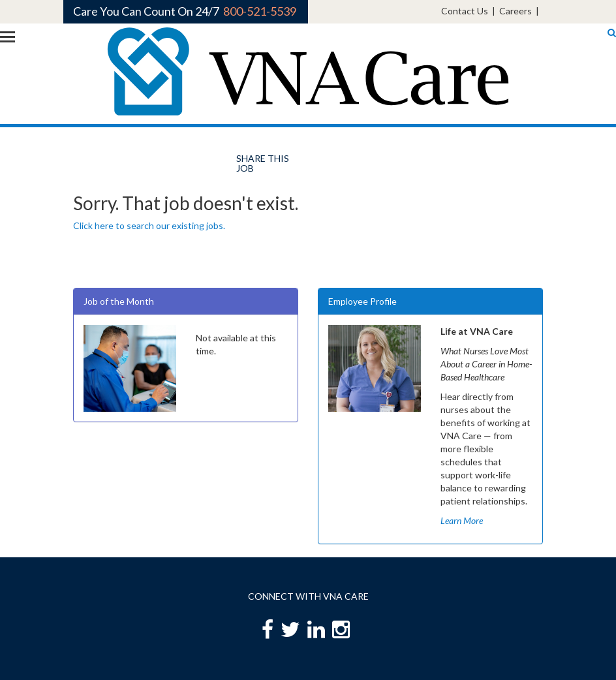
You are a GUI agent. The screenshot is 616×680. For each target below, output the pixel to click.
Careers (516, 11)
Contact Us (465, 11)
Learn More (462, 520)
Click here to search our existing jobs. (149, 225)
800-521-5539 (260, 11)
